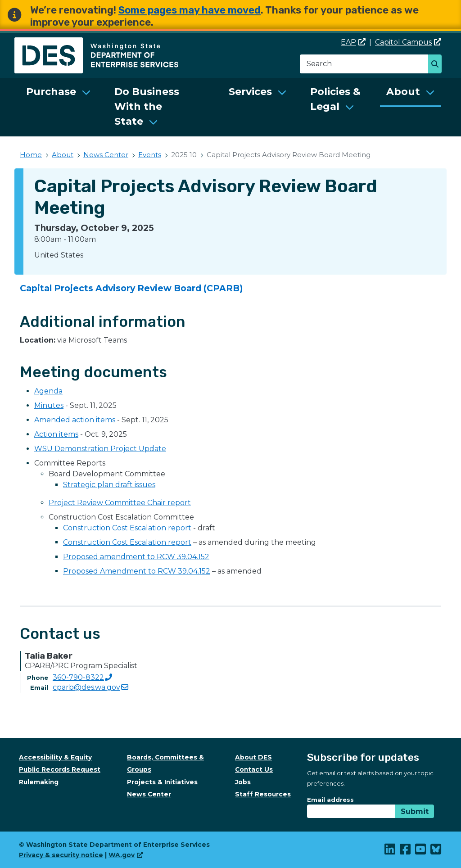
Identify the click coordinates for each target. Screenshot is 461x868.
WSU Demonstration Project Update (100, 449)
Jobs (243, 782)
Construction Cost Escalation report (127, 528)
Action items (56, 434)
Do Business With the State (147, 106)
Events (150, 155)
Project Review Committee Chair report (120, 503)
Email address (330, 800)
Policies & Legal (335, 99)
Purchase (51, 92)
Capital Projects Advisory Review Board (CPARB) (131, 288)
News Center (106, 155)
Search (437, 65)
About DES (253, 757)
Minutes (49, 405)
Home (31, 155)
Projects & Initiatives (162, 782)
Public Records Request (60, 769)
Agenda (48, 391)
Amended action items (75, 420)
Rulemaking (39, 782)
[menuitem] (59, 107)
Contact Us (254, 769)
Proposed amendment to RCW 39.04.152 (136, 557)
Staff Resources (263, 794)
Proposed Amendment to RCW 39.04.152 (137, 571)
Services (250, 92)
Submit (415, 811)
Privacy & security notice (61, 855)
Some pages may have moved (190, 10)
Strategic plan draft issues (109, 485)
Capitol (408, 42)
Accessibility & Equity (55, 757)
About (403, 92)
